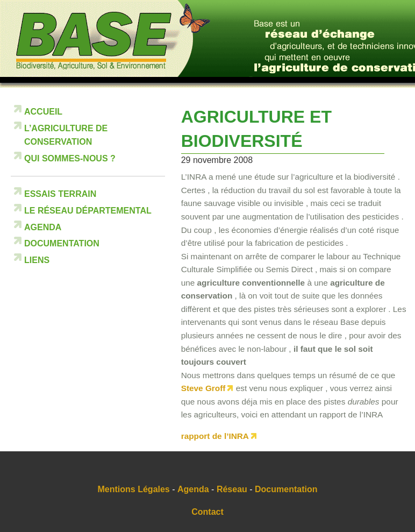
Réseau (232, 489)
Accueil (43, 112)
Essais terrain (60, 194)
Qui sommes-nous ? (70, 158)
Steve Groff (203, 388)
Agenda (43, 227)
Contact (207, 512)
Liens (37, 260)
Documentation (62, 243)
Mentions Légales (134, 489)
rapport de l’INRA (215, 436)
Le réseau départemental (88, 211)
